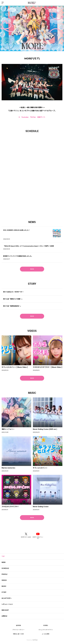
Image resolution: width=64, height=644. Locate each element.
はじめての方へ (7, 598)
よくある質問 (46, 634)
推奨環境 (18, 625)
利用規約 (46, 625)
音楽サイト (41, 117)
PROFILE (4, 574)
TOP (3, 556)
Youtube (25, 117)
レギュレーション (7, 604)
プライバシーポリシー (18, 630)
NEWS (4, 562)
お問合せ (4, 616)
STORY (4, 592)
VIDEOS (4, 580)
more (32, 269)
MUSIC (4, 586)
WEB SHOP (5, 610)
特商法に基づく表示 (18, 634)
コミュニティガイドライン (46, 630)
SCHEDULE (5, 568)
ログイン (61, 3)
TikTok (33, 117)
